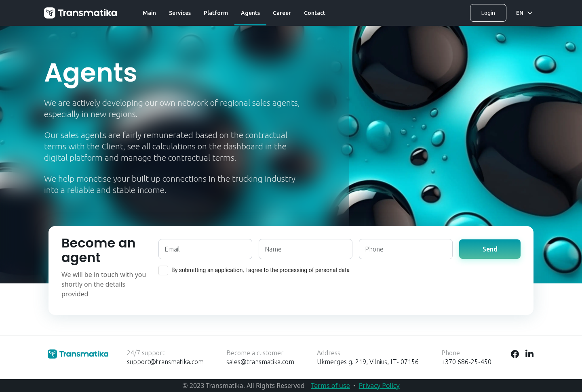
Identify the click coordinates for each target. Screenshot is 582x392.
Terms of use (331, 386)
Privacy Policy (379, 386)
